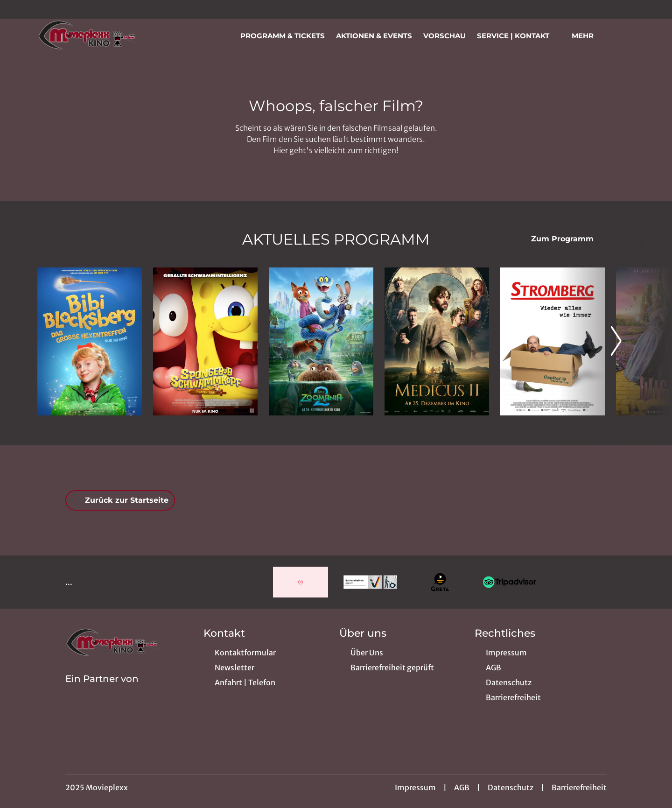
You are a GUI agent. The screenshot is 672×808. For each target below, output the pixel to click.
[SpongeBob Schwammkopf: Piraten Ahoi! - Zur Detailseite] (205, 341)
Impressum (415, 787)
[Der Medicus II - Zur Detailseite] (437, 341)
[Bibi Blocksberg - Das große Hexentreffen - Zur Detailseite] (90, 341)
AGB (462, 787)
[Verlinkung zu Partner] (300, 582)
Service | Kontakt (519, 36)
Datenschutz (511, 787)
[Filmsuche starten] (625, 35)
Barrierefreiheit (579, 787)
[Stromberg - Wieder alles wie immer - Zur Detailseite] (553, 341)
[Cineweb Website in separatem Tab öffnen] (102, 691)
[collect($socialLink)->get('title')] (17, 9)
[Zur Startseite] (103, 35)
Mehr (588, 36)
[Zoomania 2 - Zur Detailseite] (321, 341)
